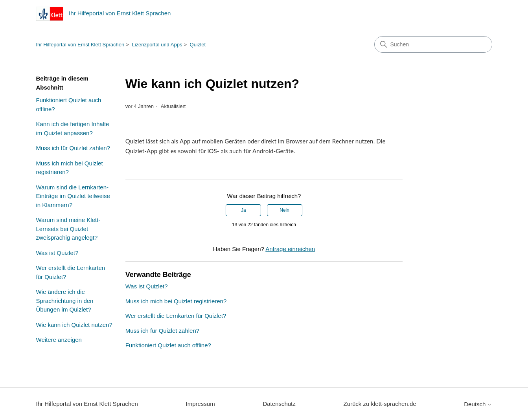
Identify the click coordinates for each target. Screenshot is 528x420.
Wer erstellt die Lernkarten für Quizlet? (71, 272)
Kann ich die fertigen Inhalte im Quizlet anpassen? (73, 128)
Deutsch (478, 404)
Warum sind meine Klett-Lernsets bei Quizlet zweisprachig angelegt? (68, 229)
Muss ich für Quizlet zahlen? (73, 148)
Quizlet (198, 45)
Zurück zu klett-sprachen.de (380, 404)
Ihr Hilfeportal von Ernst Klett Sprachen (80, 45)
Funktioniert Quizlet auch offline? (69, 105)
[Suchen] (433, 44)
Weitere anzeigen (59, 340)
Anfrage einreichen (290, 249)
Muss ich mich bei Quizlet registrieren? (70, 168)
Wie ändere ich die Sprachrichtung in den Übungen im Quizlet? (65, 301)
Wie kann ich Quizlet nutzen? (74, 325)
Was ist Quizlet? (57, 253)
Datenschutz (279, 404)
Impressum (201, 404)
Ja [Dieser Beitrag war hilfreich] (244, 210)
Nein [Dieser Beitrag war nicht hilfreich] (284, 210)
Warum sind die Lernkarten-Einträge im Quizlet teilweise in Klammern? (73, 196)
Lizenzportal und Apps (157, 45)
